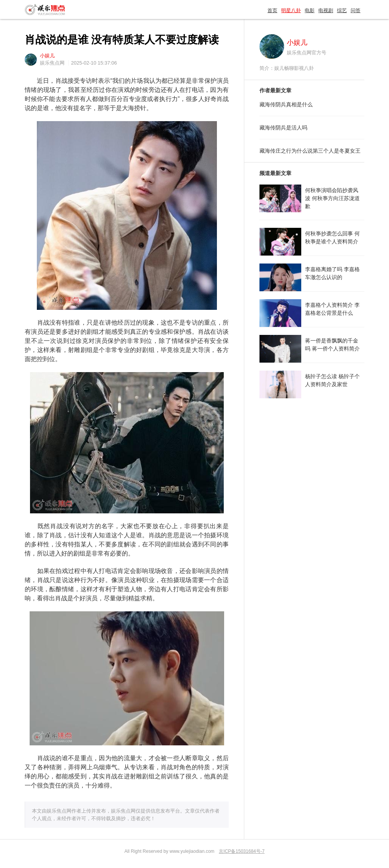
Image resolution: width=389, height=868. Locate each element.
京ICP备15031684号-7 (242, 851)
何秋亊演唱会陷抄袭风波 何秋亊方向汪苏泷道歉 (332, 198)
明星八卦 (291, 10)
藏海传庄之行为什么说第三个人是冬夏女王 (310, 151)
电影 (310, 10)
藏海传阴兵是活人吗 (283, 128)
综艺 (342, 10)
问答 (356, 10)
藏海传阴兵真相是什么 (286, 104)
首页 (272, 10)
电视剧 (326, 10)
